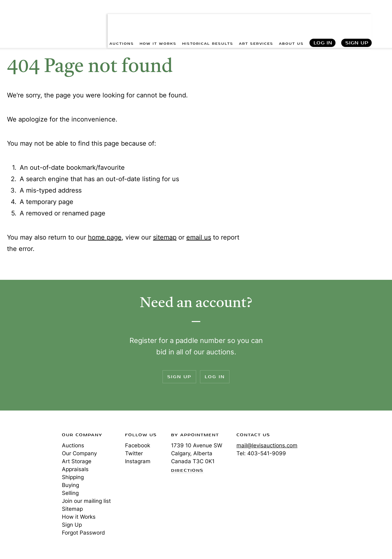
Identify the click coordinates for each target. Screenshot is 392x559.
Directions (187, 471)
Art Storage (77, 461)
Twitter (134, 453)
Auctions (73, 445)
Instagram (138, 461)
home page (105, 237)
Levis (27, 457)
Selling (70, 493)
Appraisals (75, 469)
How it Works (79, 517)
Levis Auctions (29, 14)
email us (199, 237)
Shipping (73, 477)
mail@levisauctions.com (267, 445)
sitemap (165, 237)
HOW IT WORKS (158, 19)
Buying (70, 485)
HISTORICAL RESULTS (208, 19)
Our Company (79, 453)
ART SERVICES (256, 19)
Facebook (138, 445)
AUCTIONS (122, 19)
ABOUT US (291, 19)
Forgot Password (83, 533)
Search (381, 19)
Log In (323, 19)
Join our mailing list (86, 501)
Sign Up (357, 19)
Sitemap (72, 509)
